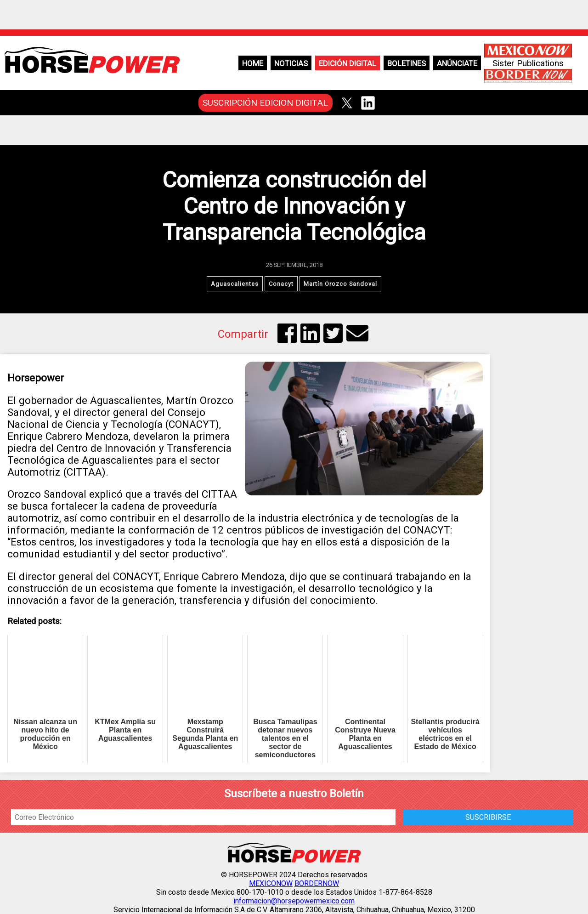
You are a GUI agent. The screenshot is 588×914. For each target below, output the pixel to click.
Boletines (407, 63)
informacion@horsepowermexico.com (294, 901)
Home (253, 63)
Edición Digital (348, 63)
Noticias (291, 63)
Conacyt (281, 284)
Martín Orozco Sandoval (340, 284)
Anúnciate (457, 63)
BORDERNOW (317, 883)
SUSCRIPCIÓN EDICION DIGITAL (265, 103)
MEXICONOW (271, 883)
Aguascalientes (235, 284)
